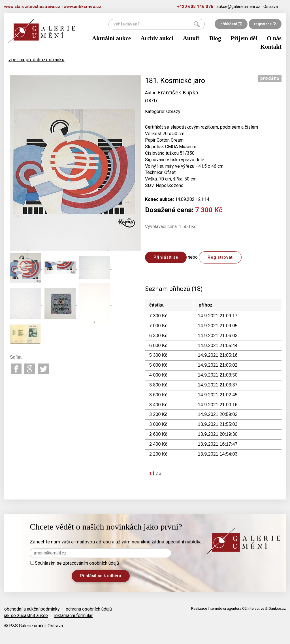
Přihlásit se (166, 257)
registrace (265, 24)
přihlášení (231, 24)
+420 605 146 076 (195, 7)
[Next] (160, 473)
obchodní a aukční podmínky (32, 609)
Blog (215, 38)
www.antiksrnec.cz (83, 7)
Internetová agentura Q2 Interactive (236, 608)
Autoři (191, 38)
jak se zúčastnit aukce (26, 616)
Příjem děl (244, 38)
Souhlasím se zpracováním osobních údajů (75, 563)
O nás (274, 38)
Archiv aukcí (157, 38)
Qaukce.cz (277, 608)
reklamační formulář (73, 616)
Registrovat (220, 257)
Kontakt (271, 47)
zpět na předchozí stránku (37, 60)
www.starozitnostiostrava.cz (32, 7)
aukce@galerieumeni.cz (238, 7)
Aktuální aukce (111, 38)
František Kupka (178, 93)
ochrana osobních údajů (89, 609)
